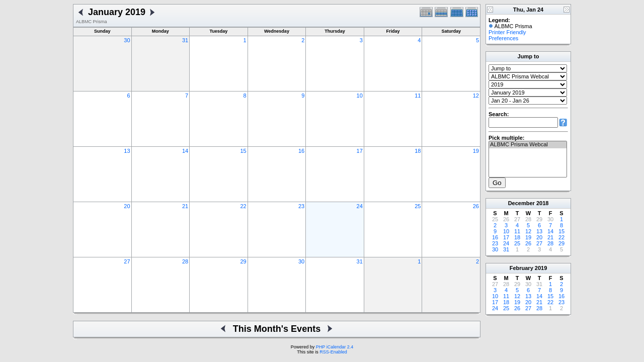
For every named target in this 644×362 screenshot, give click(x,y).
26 (476, 206)
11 (418, 96)
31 (185, 40)
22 (243, 206)
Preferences (503, 38)
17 (360, 151)
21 (185, 206)
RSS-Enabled (333, 352)
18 (418, 151)
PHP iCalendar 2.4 (335, 347)
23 (301, 206)
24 (360, 206)
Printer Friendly (507, 32)
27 (127, 261)
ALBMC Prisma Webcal (528, 145)
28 (185, 261)
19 (476, 151)
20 (127, 206)
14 (185, 151)
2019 (541, 268)
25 (418, 206)
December (521, 203)
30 (127, 40)
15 (243, 151)
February (521, 268)
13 (127, 151)
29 (243, 261)
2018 (542, 203)
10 (360, 96)
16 (301, 151)
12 (476, 96)
